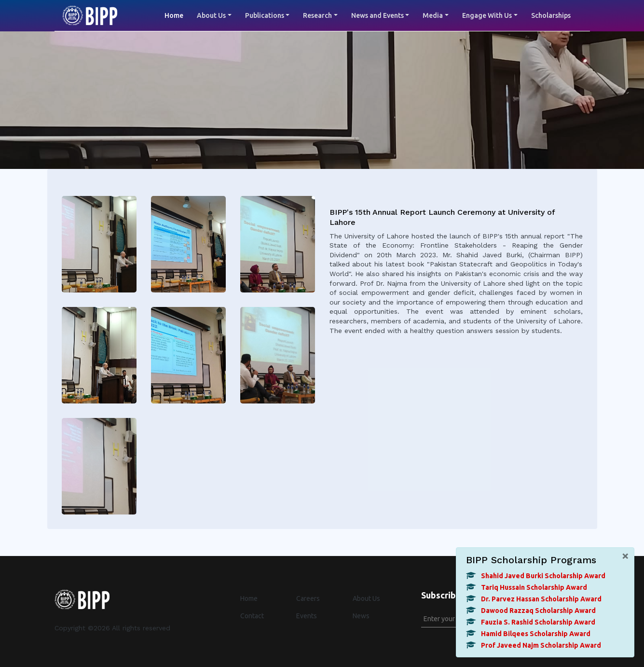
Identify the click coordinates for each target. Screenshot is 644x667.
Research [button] (317, 15)
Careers (308, 598)
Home (177, 15)
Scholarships (551, 15)
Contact (252, 616)
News (361, 616)
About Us (366, 598)
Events (307, 616)
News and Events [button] (377, 15)
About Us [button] (211, 15)
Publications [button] (265, 15)
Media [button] (433, 15)
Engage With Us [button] (487, 15)
